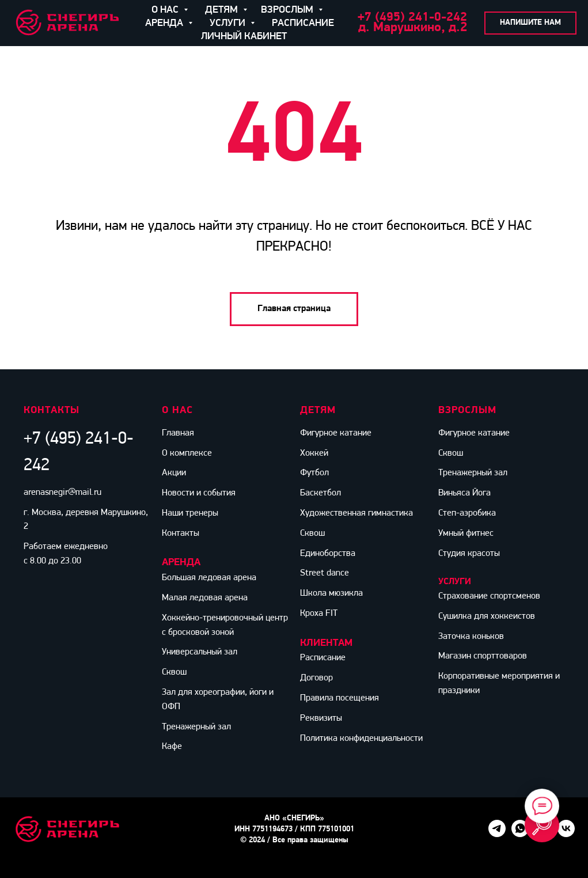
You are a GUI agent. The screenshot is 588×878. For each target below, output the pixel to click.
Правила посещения (339, 698)
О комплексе (187, 453)
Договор (316, 678)
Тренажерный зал (196, 727)
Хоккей (314, 453)
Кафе (172, 747)
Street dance (325, 573)
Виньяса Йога (464, 493)
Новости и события (199, 493)
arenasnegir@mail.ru (62, 493)
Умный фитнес (466, 533)
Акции (174, 473)
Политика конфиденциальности (361, 739)
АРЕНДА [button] (165, 23)
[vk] (566, 834)
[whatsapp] (520, 834)
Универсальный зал (200, 652)
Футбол (314, 473)
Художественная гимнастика (356, 513)
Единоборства (328, 554)
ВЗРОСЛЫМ (288, 10)
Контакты (181, 533)
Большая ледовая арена (209, 578)
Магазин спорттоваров (483, 656)
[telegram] (497, 834)
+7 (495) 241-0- (402, 18)
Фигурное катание (336, 433)
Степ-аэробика (467, 513)
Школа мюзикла (331, 593)
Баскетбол (320, 493)
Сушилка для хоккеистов (487, 616)
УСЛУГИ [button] (229, 23)
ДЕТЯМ (223, 10)
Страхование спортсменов (489, 596)
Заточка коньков (471, 637)
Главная (178, 433)
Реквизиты (321, 718)
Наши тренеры (190, 513)
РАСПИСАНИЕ (303, 23)
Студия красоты (469, 554)
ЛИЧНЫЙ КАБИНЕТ (244, 37)
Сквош (174, 672)
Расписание (323, 658)
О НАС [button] (166, 10)
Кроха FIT (319, 614)
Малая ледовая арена (205, 598)
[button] (530, 23)
